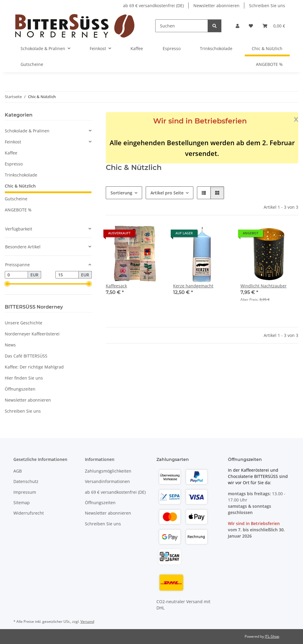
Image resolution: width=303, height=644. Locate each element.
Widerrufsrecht (29, 513)
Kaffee (11, 153)
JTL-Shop (272, 636)
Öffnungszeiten (20, 389)
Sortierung (121, 193)
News (10, 345)
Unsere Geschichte (24, 323)
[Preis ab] (16, 275)
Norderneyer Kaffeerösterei (32, 334)
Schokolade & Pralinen (27, 131)
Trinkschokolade (21, 175)
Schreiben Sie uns (267, 6)
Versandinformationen (107, 481)
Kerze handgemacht (193, 286)
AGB (18, 471)
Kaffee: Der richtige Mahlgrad (34, 367)
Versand (87, 621)
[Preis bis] (67, 275)
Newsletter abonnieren (216, 6)
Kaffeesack (116, 286)
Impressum (25, 492)
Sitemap (22, 503)
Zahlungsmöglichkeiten (108, 471)
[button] (237, 26)
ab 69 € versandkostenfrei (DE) (153, 6)
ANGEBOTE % (18, 210)
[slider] (7, 284)
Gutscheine (16, 199)
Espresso (14, 164)
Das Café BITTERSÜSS (26, 356)
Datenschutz (26, 481)
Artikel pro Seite (167, 193)
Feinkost (13, 142)
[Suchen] (181, 26)
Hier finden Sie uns (24, 378)
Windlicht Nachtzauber (264, 286)
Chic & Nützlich (20, 186)
